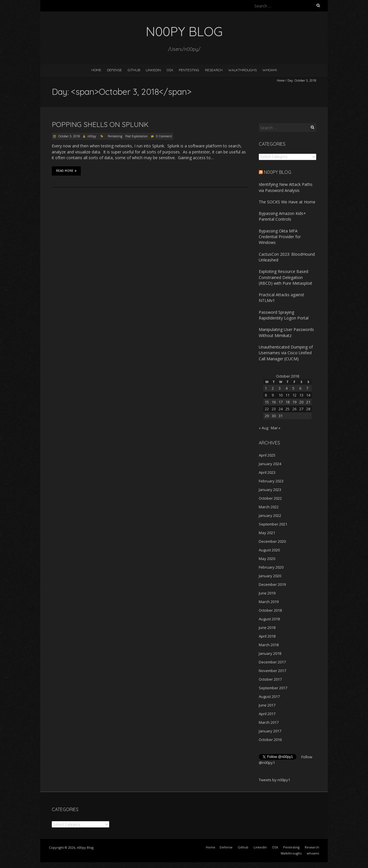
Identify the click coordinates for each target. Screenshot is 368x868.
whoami (270, 70)
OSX (170, 70)
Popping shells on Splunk (100, 124)
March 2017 (269, 722)
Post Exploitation (137, 136)
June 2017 (267, 705)
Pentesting (189, 70)
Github (134, 70)
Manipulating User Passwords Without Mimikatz (286, 332)
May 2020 (267, 559)
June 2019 (267, 593)
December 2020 (272, 541)
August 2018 (269, 619)
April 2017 (267, 714)
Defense (114, 70)
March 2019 (269, 602)
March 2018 (269, 645)
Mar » (276, 428)
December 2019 (272, 584)
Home (96, 70)
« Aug (263, 428)
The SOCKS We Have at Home (287, 202)
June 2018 (267, 628)
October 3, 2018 (69, 136)
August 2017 (269, 696)
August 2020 (269, 550)
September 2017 (273, 688)
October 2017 (270, 679)
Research (214, 70)
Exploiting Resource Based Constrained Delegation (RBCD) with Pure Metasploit (285, 277)
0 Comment (164, 136)
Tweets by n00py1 (274, 780)
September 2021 (273, 524)
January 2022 (270, 515)
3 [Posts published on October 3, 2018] (280, 388)
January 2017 (270, 731)
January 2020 (270, 576)
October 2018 (270, 610)
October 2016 (270, 740)
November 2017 (272, 671)
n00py (92, 136)
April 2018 (267, 636)
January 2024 (270, 464)
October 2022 (270, 498)
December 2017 (272, 662)
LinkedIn (153, 70)
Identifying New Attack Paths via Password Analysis (286, 187)
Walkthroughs (243, 70)
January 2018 (270, 653)
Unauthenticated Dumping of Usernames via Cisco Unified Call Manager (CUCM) (286, 353)
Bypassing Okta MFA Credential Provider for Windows (280, 237)
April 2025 (267, 455)
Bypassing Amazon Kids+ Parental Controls (282, 216)
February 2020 (271, 567)
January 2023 (270, 490)
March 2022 (269, 507)
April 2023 (267, 472)
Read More (66, 171)
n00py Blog (278, 172)
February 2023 (271, 481)
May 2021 (267, 533)
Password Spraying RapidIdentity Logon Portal (284, 315)
